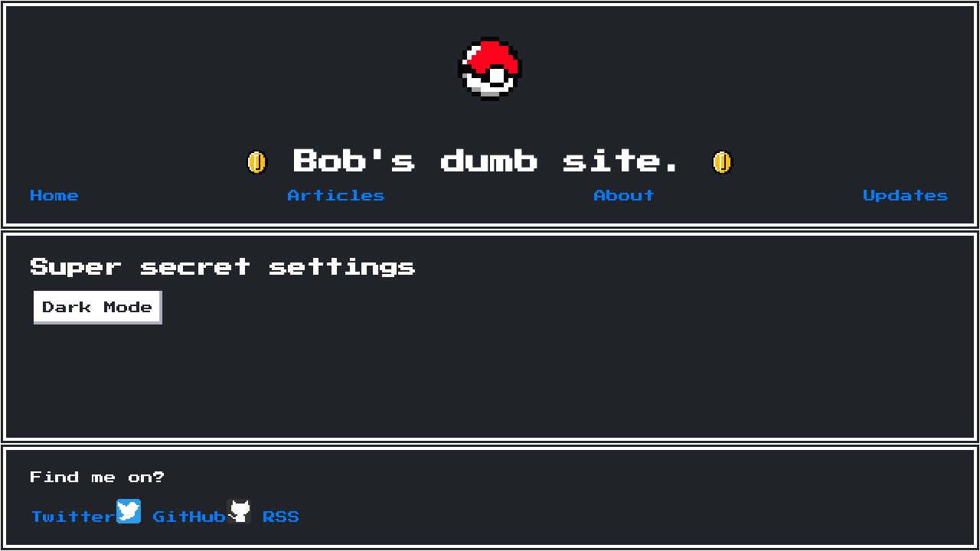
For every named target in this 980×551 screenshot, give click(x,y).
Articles (337, 196)
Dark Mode (98, 308)
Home (55, 196)
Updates (906, 196)
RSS (282, 517)
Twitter (86, 517)
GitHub (202, 517)
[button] (257, 162)
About (625, 196)
